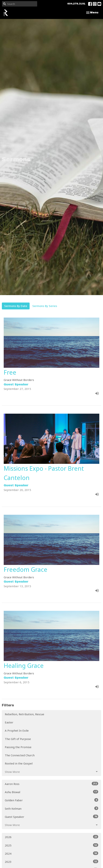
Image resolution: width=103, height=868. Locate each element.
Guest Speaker (51, 817)
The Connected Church (20, 755)
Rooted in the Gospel (19, 763)
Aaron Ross (51, 784)
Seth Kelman (51, 808)
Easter (9, 722)
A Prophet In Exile (17, 730)
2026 (51, 837)
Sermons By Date (16, 306)
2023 (51, 862)
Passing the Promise (18, 747)
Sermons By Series (45, 306)
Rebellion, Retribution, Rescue (25, 714)
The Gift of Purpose (18, 739)
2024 (51, 853)
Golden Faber (51, 800)
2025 (51, 845)
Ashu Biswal (51, 792)
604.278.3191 (76, 4)
